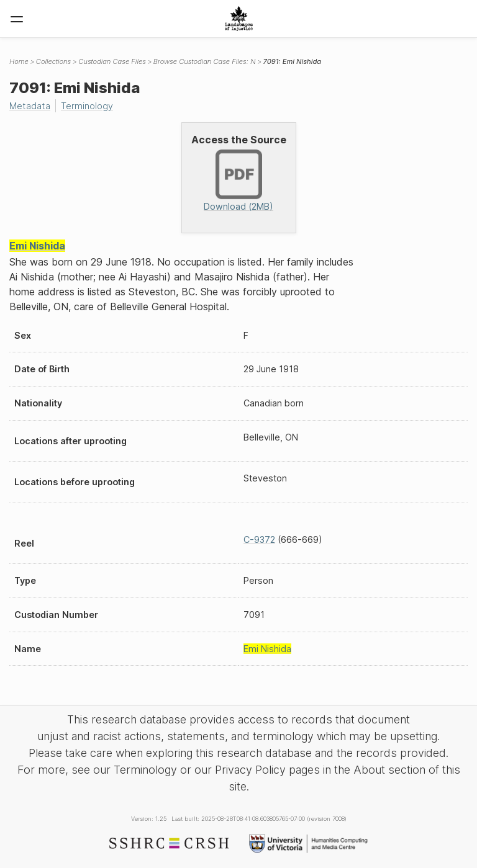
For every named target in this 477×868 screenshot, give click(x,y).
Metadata (30, 106)
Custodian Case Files (112, 61)
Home (19, 61)
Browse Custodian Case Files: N (205, 61)
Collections (53, 61)
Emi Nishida (37, 246)
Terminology (87, 106)
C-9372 (259, 539)
